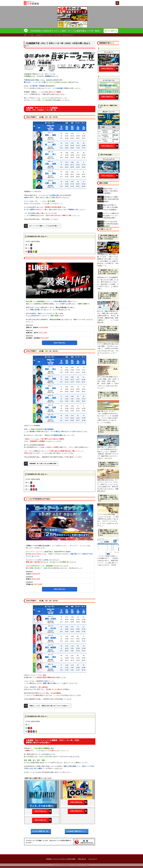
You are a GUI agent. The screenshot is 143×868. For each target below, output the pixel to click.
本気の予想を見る (60, 343)
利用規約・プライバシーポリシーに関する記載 (61, 859)
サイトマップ (93, 859)
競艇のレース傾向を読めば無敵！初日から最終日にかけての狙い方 (109, 362)
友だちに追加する (111, 31)
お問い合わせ (82, 859)
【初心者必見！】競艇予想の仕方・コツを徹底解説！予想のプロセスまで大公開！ (109, 296)
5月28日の (41, 831)
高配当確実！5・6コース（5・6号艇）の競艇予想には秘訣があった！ (109, 497)
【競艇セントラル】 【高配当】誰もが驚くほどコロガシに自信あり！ (49, 706)
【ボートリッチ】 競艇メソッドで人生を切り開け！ (44, 226)
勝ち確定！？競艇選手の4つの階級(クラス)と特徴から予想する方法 (109, 465)
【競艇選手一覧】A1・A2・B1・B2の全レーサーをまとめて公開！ (109, 272)
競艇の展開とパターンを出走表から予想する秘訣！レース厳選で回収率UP (109, 532)
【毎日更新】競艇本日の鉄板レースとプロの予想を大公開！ (109, 237)
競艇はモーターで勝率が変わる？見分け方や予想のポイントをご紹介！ (109, 394)
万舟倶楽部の (77, 831)
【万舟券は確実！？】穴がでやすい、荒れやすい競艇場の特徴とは (109, 329)
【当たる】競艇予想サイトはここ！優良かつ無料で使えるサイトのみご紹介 (109, 429)
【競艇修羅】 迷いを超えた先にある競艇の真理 (43, 464)
